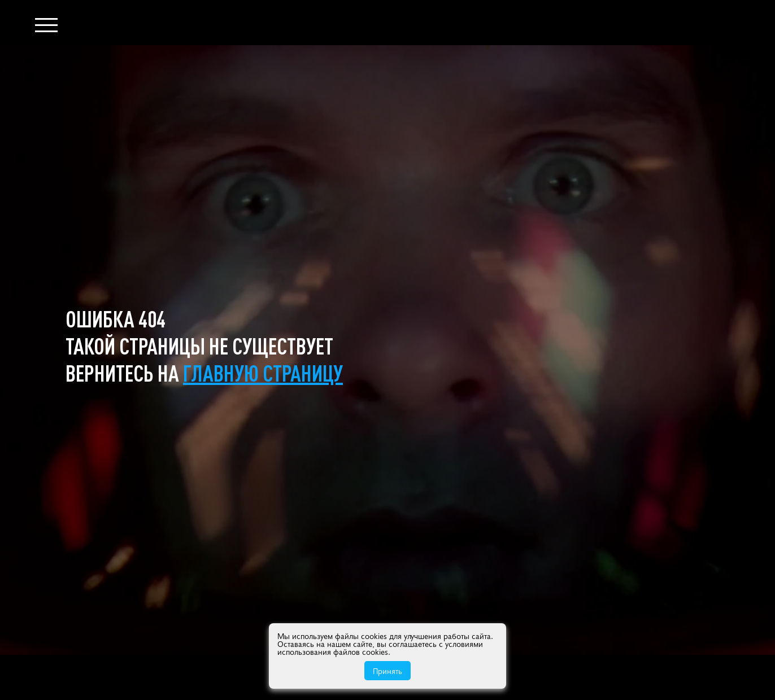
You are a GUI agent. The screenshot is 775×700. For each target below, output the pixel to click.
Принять (387, 671)
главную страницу (263, 373)
